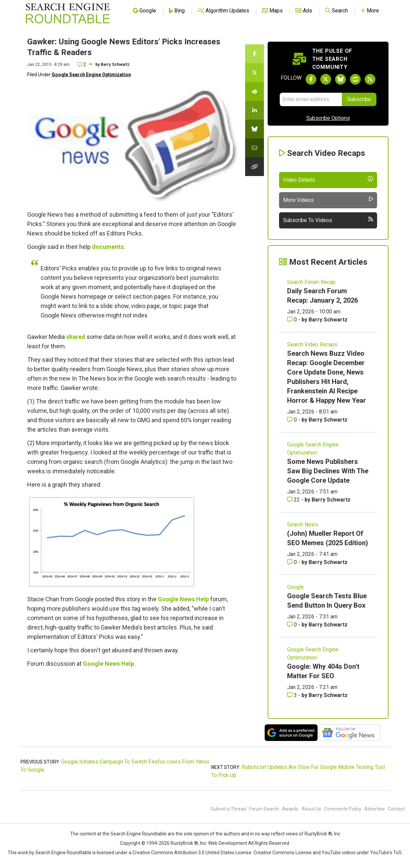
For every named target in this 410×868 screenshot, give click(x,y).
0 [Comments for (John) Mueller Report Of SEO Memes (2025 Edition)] (293, 562)
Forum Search (264, 809)
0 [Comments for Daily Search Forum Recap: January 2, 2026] (293, 320)
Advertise (375, 809)
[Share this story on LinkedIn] (255, 110)
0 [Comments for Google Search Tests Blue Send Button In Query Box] (293, 625)
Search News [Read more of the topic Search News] (303, 525)
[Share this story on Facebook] (255, 54)
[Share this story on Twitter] (255, 73)
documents (108, 247)
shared (76, 337)
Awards (290, 809)
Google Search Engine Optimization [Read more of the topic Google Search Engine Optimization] (313, 449)
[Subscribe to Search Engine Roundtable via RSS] (370, 79)
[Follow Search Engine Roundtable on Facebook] (311, 79)
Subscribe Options (328, 118)
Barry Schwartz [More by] (115, 64)
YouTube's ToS (386, 853)
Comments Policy (343, 809)
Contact (396, 809)
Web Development (228, 843)
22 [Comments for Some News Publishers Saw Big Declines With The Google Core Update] (294, 500)
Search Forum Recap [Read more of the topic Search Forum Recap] (311, 282)
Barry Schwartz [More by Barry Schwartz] (328, 320)
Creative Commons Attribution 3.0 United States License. (192, 853)
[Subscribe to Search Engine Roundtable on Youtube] (355, 79)
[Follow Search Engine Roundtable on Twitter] (326, 79)
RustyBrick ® (184, 843)
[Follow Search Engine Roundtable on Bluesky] (340, 79)
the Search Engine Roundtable (135, 834)
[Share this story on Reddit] (255, 91)
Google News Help (183, 599)
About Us (311, 809)
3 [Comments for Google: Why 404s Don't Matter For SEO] (293, 695)
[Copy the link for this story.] (255, 167)
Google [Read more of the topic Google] (295, 587)
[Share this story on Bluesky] (255, 129)
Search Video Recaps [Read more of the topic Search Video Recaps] (312, 344)
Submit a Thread (228, 809)
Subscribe (359, 99)
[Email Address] (311, 99)
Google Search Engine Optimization (91, 75)
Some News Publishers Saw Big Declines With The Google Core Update (328, 471)
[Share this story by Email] (255, 148)
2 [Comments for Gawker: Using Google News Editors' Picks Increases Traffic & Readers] (82, 64)
